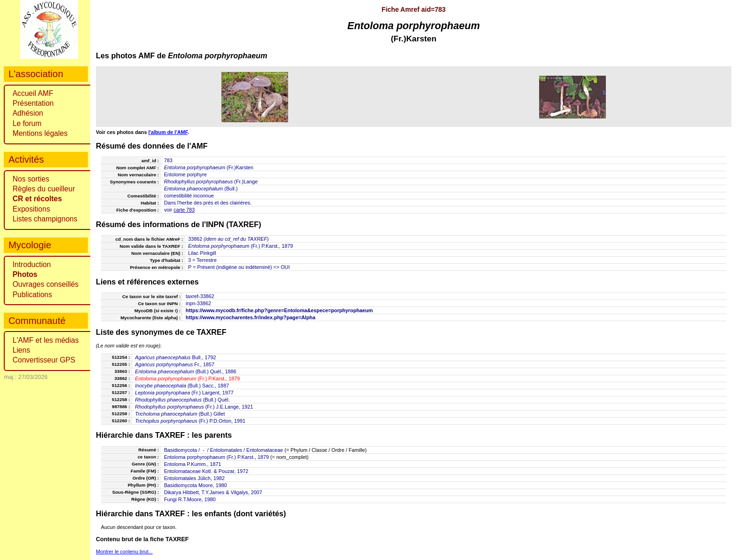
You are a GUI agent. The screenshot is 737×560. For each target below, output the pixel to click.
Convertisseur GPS (44, 360)
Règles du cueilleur (44, 189)
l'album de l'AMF (168, 132)
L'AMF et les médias (46, 340)
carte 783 (184, 210)
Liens (21, 350)
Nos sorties (31, 179)
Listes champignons (45, 219)
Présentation (33, 103)
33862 (195, 239)
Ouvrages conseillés (46, 284)
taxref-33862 (200, 296)
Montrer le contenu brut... (124, 552)
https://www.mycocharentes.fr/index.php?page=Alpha (251, 317)
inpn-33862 (198, 303)
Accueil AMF (33, 93)
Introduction (32, 264)
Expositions (31, 209)
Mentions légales (40, 133)
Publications (32, 295)
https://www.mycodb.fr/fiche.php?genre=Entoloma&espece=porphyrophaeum (279, 310)
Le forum (27, 123)
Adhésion (28, 113)
